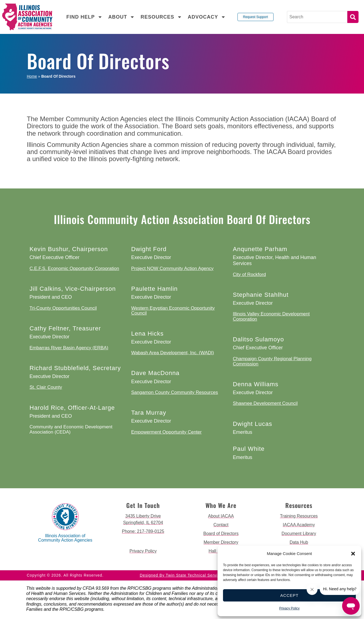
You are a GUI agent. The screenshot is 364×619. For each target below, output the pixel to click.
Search (353, 17)
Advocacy (207, 17)
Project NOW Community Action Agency (172, 268)
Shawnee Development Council (265, 403)
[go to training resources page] (299, 516)
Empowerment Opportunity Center (166, 432)
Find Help (84, 17)
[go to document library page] (299, 534)
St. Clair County (46, 387)
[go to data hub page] (299, 542)
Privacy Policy (290, 608)
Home (32, 76)
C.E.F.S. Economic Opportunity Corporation (74, 268)
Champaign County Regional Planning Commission (272, 361)
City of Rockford (249, 274)
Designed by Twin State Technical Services (182, 575)
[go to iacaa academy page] (299, 525)
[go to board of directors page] (221, 534)
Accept (290, 595)
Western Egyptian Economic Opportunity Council (173, 311)
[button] (353, 554)
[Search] (317, 17)
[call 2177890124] (143, 531)
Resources (161, 17)
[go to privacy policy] (143, 551)
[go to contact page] (221, 525)
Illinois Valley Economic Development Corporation (271, 316)
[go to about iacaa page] (221, 516)
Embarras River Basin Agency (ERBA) (69, 348)
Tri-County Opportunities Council (63, 308)
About (121, 17)
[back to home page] (27, 17)
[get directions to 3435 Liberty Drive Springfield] (143, 519)
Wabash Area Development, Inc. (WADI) (173, 353)
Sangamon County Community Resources (174, 392)
